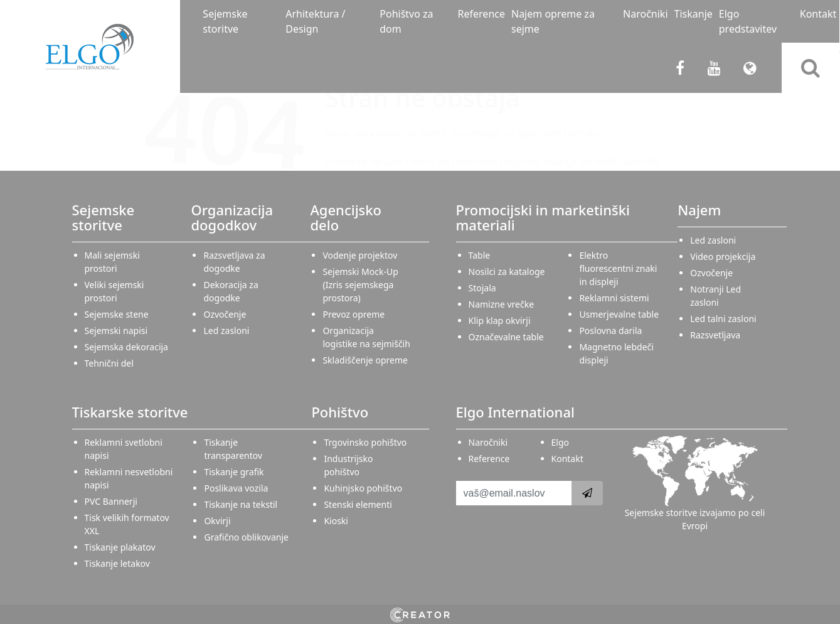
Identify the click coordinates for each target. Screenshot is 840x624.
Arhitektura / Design (315, 21)
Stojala (482, 288)
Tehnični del (109, 363)
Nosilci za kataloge (507, 272)
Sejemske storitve (225, 21)
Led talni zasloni (723, 319)
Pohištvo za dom (406, 21)
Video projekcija (723, 256)
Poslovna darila (610, 331)
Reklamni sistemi (614, 298)
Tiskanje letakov (117, 563)
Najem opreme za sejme (553, 21)
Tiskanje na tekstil (241, 504)
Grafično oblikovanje (246, 537)
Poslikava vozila (236, 488)
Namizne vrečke (502, 304)
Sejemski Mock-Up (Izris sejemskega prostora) (360, 285)
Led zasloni (226, 331)
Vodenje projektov (360, 255)
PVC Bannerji (111, 501)
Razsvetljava (715, 335)
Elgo (560, 442)
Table (480, 255)
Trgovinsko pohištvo (365, 442)
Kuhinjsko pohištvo (363, 488)
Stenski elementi (358, 504)
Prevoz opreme (354, 314)
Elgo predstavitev (748, 21)
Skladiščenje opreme (365, 360)
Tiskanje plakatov (120, 547)
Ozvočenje (225, 314)
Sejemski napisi (116, 331)
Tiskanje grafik (234, 472)
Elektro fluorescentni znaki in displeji (618, 268)
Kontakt (818, 14)
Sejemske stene (117, 314)
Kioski (336, 521)
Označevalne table (506, 337)
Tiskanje (694, 14)
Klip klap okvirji (500, 320)
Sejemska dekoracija (126, 347)
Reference (481, 14)
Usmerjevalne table (619, 314)
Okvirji (217, 521)
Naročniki (645, 14)
